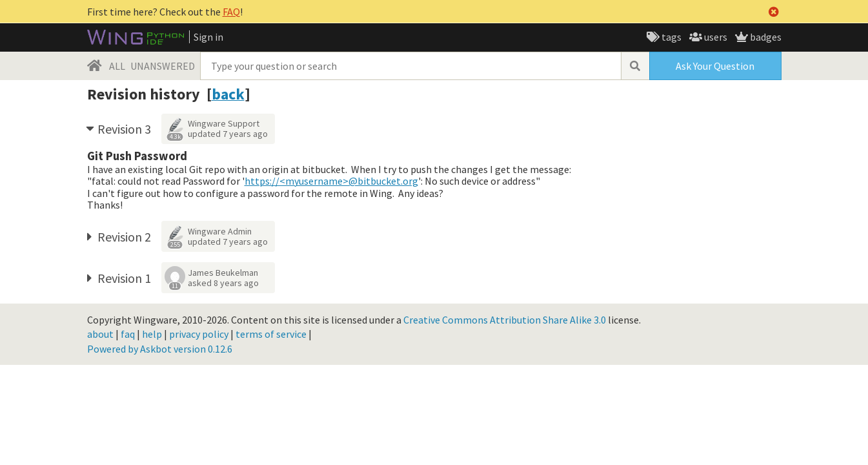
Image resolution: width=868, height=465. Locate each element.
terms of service (271, 334)
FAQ (231, 12)
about (100, 334)
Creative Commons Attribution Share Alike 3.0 (505, 320)
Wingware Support (224, 123)
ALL (117, 66)
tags (671, 37)
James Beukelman (223, 273)
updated (228, 134)
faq (128, 334)
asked (223, 283)
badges (765, 37)
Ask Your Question (715, 66)
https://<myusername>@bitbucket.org (331, 181)
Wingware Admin (220, 231)
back (228, 94)
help (152, 334)
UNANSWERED (163, 66)
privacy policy (199, 334)
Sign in (208, 37)
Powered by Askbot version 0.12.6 (160, 349)
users (715, 37)
